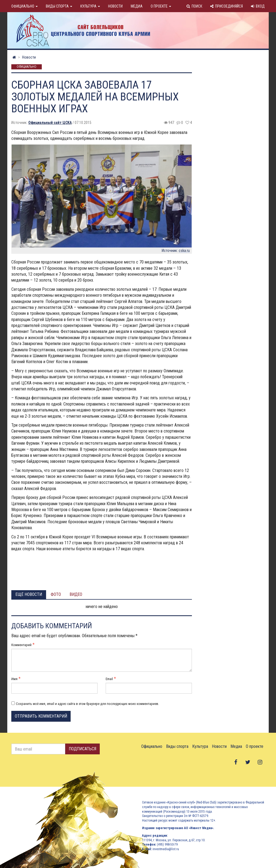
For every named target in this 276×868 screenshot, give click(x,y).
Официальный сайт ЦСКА (50, 123)
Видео (76, 594)
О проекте (161, 6)
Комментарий (21, 645)
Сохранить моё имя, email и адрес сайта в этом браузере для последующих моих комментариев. (87, 704)
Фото (56, 594)
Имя (14, 679)
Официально (25, 6)
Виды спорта (59, 6)
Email (109, 679)
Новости (115, 6)
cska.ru (184, 251)
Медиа (137, 6)
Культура (90, 6)
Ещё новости (29, 594)
